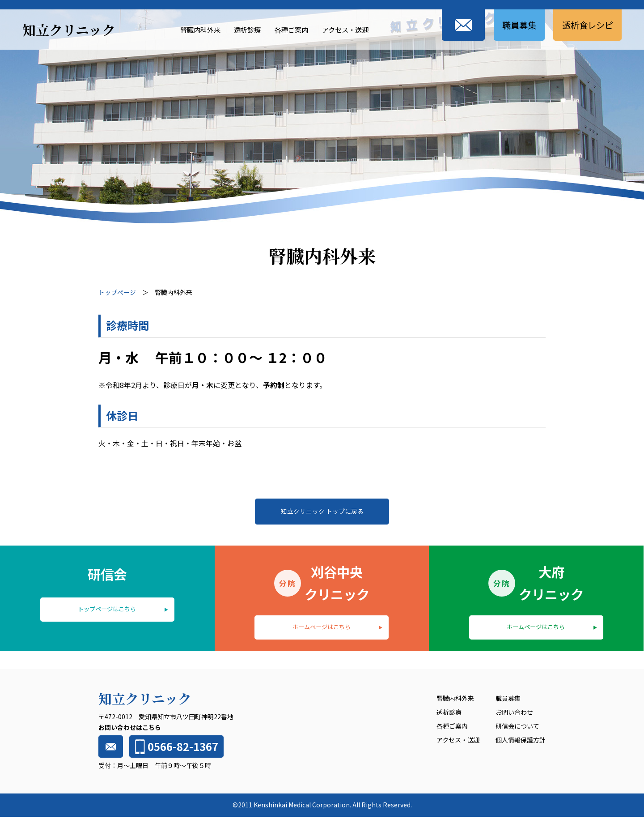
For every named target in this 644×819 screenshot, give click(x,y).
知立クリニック (69, 30)
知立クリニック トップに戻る (322, 512)
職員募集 (514, 25)
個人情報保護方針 (521, 742)
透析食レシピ (586, 25)
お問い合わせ (514, 715)
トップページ (117, 292)
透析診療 (241, 29)
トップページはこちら (107, 610)
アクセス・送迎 (345, 29)
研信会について (517, 729)
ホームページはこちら (322, 628)
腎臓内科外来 (192, 29)
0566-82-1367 (175, 749)
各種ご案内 (288, 29)
